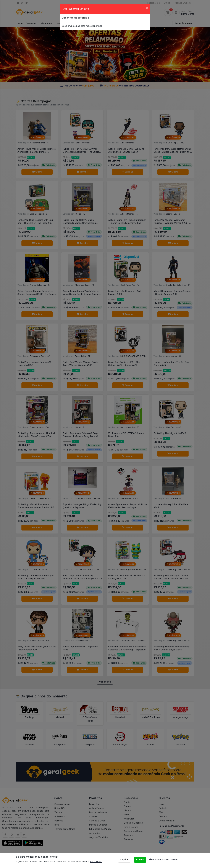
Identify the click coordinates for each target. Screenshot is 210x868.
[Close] (147, 8)
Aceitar (140, 859)
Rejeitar (124, 859)
